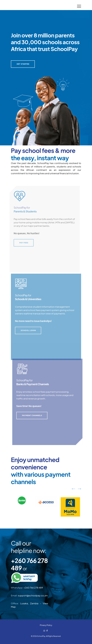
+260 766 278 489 (33, 588)
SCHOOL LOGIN (28, 332)
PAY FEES (23, 243)
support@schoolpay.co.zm (33, 595)
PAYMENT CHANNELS (33, 415)
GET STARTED (23, 64)
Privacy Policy (46, 625)
